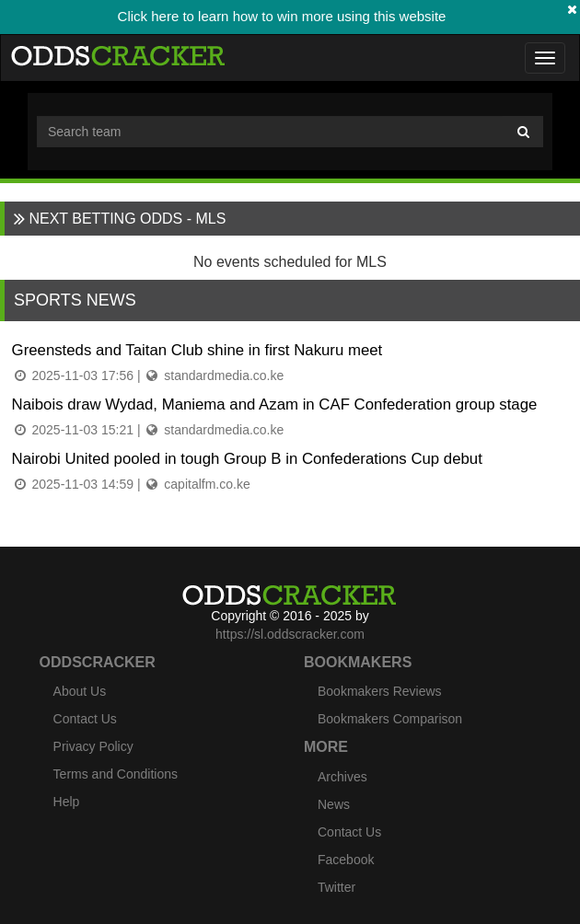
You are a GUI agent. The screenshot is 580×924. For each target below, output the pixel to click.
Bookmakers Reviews (380, 691)
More (326, 747)
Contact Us (85, 719)
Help (67, 802)
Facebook (346, 860)
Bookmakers (358, 662)
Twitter (336, 887)
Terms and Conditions (116, 774)
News (334, 804)
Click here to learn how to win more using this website (282, 16)
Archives (342, 777)
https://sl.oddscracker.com (290, 634)
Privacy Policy (93, 746)
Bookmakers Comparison (390, 719)
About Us (80, 691)
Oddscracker (98, 662)
